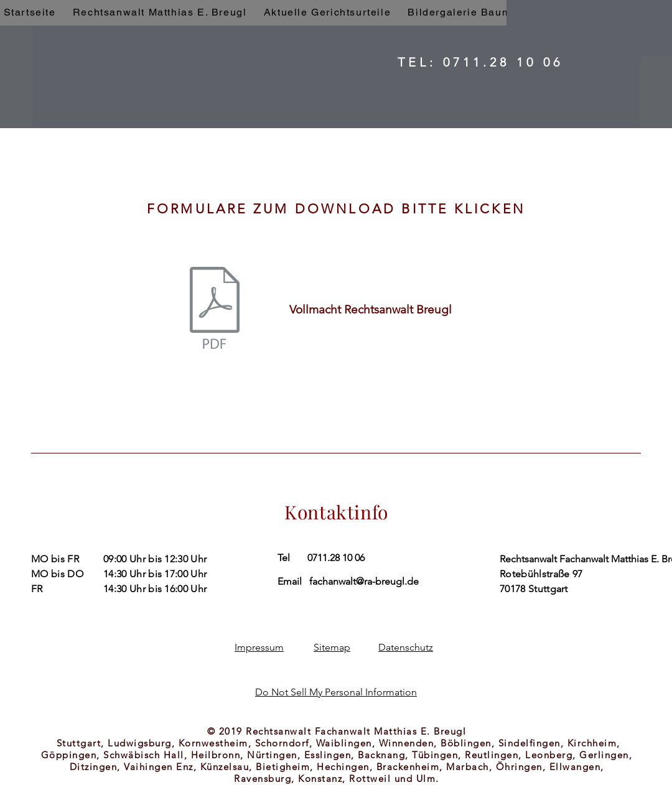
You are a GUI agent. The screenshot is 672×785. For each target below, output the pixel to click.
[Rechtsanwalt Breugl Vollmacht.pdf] (215, 309)
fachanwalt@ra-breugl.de (364, 581)
